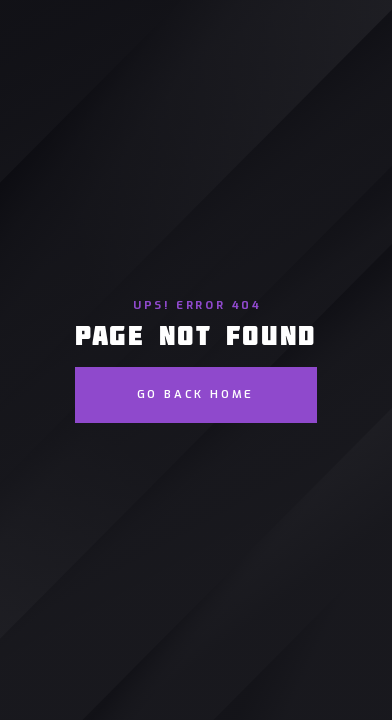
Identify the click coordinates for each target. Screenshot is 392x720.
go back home (196, 394)
